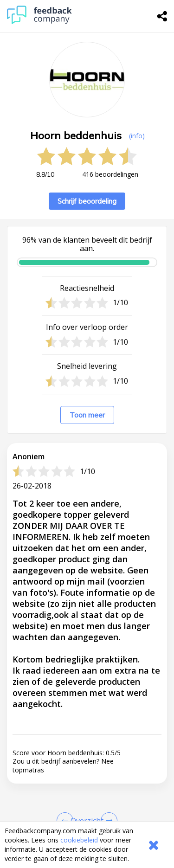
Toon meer (87, 415)
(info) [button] (137, 136)
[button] (87, 723)
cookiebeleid (79, 840)
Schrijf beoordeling (87, 201)
